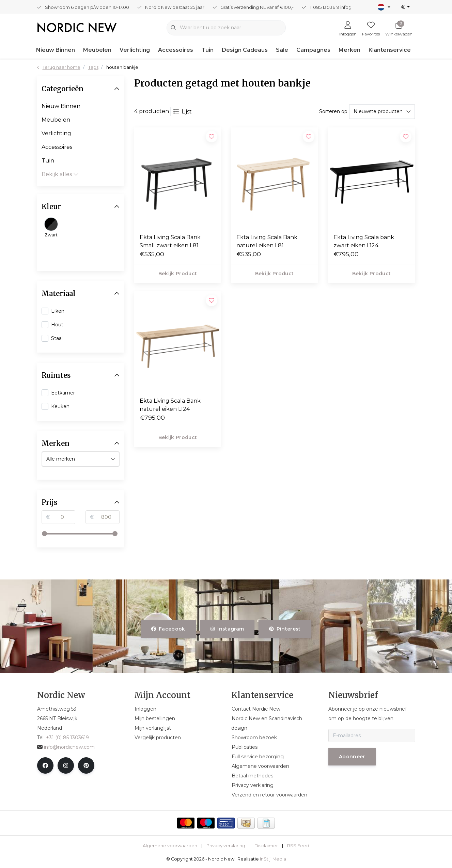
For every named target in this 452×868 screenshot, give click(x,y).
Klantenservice (390, 50)
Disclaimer (266, 846)
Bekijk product (177, 274)
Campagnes (313, 50)
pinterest (285, 629)
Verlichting (135, 50)
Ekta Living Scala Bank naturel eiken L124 (170, 405)
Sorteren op (333, 111)
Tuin (207, 50)
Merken (349, 50)
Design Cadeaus (245, 50)
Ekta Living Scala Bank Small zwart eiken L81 (170, 241)
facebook (168, 629)
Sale (282, 50)
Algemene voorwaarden (170, 846)
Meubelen (97, 50)
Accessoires (176, 50)
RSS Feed (298, 846)
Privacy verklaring (226, 846)
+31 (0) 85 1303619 (67, 738)
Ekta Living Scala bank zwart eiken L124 (364, 241)
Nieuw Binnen (56, 50)
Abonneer (352, 757)
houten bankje (122, 67)
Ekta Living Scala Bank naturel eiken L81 (267, 241)
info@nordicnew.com (66, 747)
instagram (227, 629)
